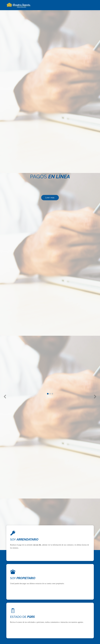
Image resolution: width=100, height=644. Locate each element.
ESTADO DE (22, 617)
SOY (24, 539)
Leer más (50, 198)
